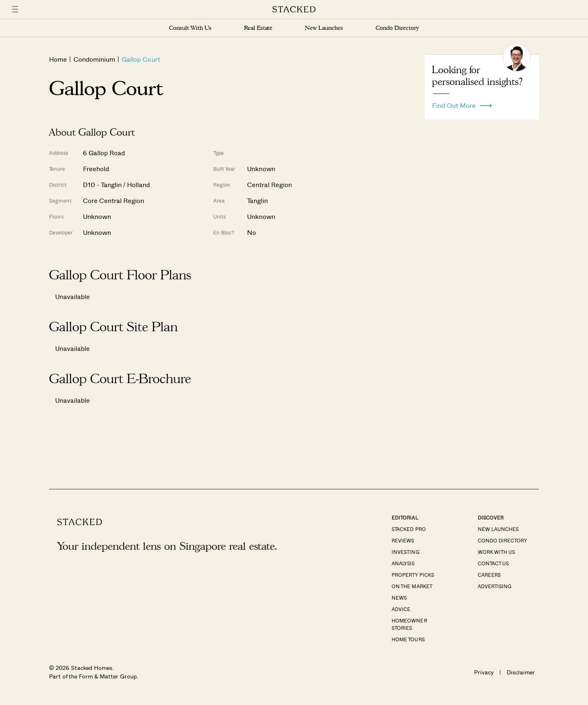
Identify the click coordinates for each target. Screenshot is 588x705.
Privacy (484, 672)
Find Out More (462, 103)
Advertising (494, 586)
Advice (401, 609)
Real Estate (258, 28)
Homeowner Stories (409, 624)
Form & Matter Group (108, 676)
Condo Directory (397, 28)
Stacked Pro (409, 529)
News (399, 598)
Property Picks (413, 575)
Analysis (403, 563)
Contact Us (493, 563)
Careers (489, 575)
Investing (405, 552)
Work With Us (496, 552)
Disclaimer (521, 672)
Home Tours (408, 639)
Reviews (403, 540)
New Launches (324, 28)
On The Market (412, 586)
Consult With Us (190, 28)
